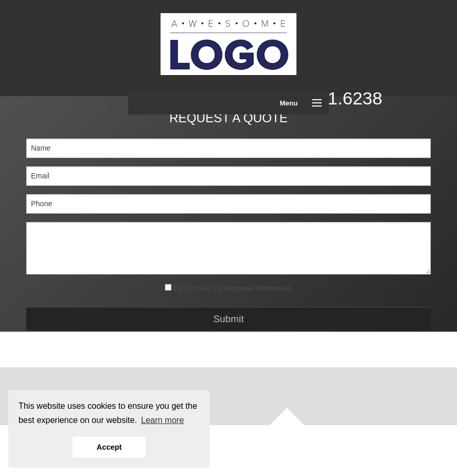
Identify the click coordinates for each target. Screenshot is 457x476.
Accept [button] (109, 447)
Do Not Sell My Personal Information (228, 288)
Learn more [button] (163, 420)
